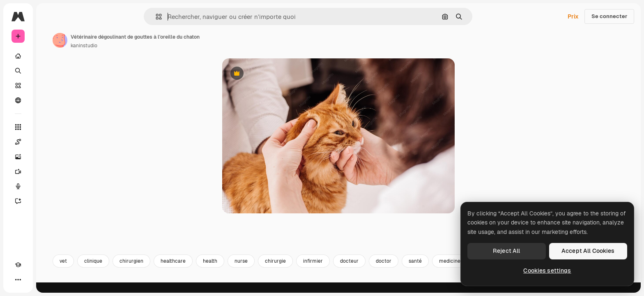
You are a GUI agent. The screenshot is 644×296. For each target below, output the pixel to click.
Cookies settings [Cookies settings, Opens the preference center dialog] (547, 271)
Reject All (506, 251)
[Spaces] (49, 142)
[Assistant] (49, 201)
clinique (156, 271)
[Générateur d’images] (49, 157)
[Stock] (49, 86)
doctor (446, 271)
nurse (304, 271)
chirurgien (194, 271)
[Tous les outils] (49, 127)
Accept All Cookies (588, 251)
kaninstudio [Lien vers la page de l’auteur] (146, 46)
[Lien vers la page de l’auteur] (122, 40)
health (273, 271)
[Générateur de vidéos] (49, 171)
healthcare (236, 271)
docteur (412, 271)
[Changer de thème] (33, 280)
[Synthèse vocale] (49, 186)
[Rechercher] (49, 71)
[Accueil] (49, 56)
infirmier (375, 271)
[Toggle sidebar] (80, 16)
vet (126, 271)
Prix (573, 16)
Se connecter (609, 16)
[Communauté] (49, 100)
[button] (187, 17)
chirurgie (338, 271)
